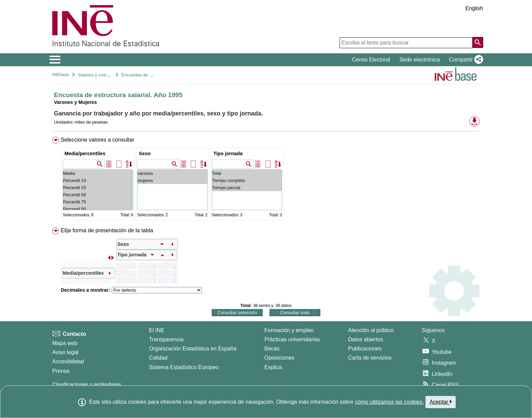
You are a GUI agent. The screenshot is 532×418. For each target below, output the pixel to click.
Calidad (158, 358)
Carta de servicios (370, 358)
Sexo (145, 153)
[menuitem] (266, 180)
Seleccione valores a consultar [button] (98, 140)
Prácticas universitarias (292, 339)
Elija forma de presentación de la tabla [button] (107, 230)
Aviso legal (65, 352)
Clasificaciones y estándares (87, 385)
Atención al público (371, 330)
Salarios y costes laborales (104, 75)
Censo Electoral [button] (371, 60)
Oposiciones (279, 358)
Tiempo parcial (247, 188)
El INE (157, 330)
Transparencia (166, 339)
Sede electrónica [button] (420, 60)
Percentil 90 (98, 209)
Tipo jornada (228, 153)
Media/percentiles (85, 153)
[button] (465, 60)
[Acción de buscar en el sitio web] (478, 42)
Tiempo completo (247, 180)
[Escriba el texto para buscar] (406, 43)
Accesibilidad (68, 361)
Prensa (61, 371)
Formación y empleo (289, 330)
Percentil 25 (98, 188)
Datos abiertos (366, 339)
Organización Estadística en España (193, 349)
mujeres (172, 180)
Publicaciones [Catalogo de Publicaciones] (365, 349)
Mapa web (65, 343)
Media (98, 173)
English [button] (474, 8)
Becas (272, 349)
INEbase (61, 75)
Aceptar (441, 402)
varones (172, 173)
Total (247, 173)
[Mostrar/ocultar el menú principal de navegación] (55, 60)
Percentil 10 (98, 180)
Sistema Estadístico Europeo (184, 367)
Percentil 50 (98, 195)
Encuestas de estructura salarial (152, 75)
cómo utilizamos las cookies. (389, 402)
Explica (273, 367)
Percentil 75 (98, 202)
